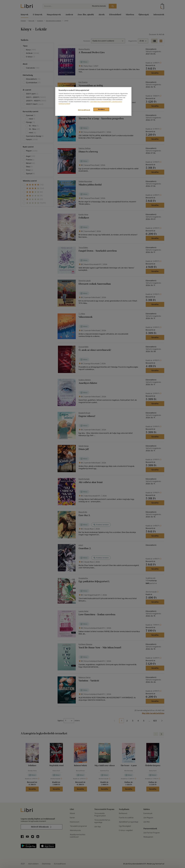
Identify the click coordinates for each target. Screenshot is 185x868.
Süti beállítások (84, 110)
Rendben (101, 109)
